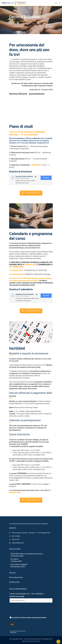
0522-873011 (16, 539)
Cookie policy (14, 582)
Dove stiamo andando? (19, 564)
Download (46, 178)
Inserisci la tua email (17, 596)
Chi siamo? (15, 559)
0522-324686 (16, 536)
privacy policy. (13, 632)
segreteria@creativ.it (18, 543)
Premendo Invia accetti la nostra (18, 631)
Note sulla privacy (16, 577)
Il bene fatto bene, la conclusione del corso (27, 554)
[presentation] (23, 611)
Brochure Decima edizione (24, 176)
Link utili (12, 573)
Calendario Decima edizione (25, 294)
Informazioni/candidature (31, 189)
